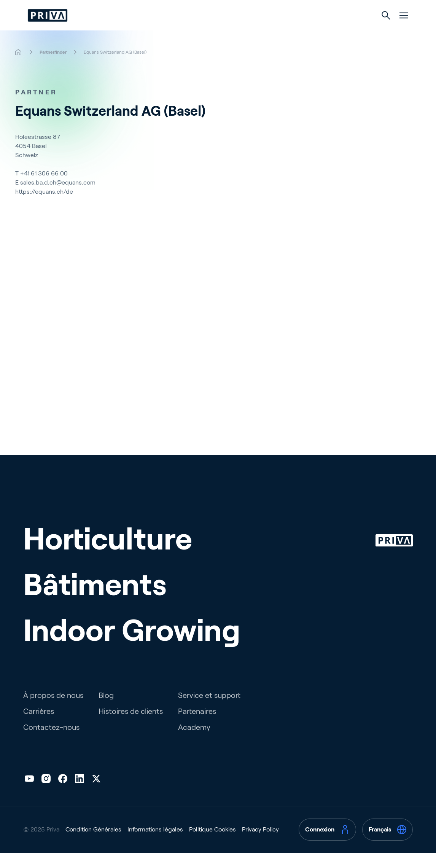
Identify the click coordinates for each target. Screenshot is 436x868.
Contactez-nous (51, 742)
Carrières (39, 726)
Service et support (209, 710)
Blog (106, 710)
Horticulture (152, 31)
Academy (194, 742)
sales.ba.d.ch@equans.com (58, 198)
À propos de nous (53, 710)
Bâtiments (213, 31)
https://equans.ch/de (44, 207)
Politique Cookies (212, 845)
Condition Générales (93, 845)
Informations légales (155, 845)
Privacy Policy (260, 845)
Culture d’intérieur (283, 31)
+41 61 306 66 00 (44, 189)
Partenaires (197, 726)
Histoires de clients (131, 726)
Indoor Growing (132, 645)
